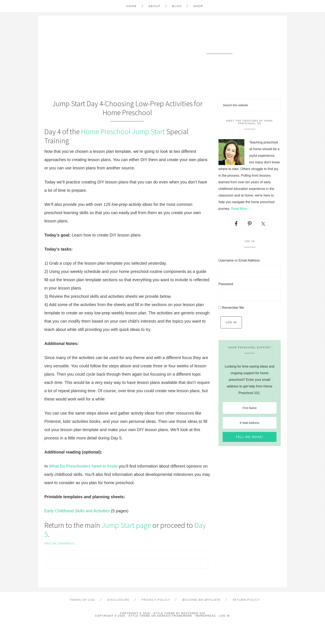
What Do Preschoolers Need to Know (83, 466)
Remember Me (233, 308)
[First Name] (250, 408)
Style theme (164, 613)
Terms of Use (82, 600)
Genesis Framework (175, 616)
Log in (225, 616)
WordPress (206, 616)
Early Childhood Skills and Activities (77, 511)
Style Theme (139, 616)
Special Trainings (59, 543)
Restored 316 (193, 613)
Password (226, 284)
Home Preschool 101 (219, 46)
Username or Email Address (239, 260)
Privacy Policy (156, 600)
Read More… (241, 209)
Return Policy (246, 600)
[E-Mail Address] (250, 423)
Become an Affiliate (202, 600)
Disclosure (118, 600)
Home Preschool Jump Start (123, 132)
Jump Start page (126, 525)
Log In (231, 322)
